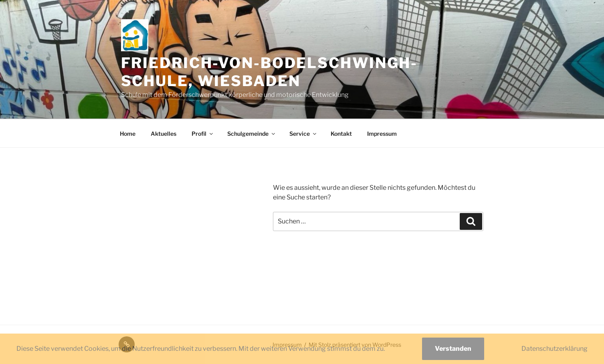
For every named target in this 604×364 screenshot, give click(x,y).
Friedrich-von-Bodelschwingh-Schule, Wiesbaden (270, 72)
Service (303, 134)
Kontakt (341, 134)
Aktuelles (164, 134)
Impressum (382, 134)
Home (128, 134)
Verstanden (453, 349)
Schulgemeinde (252, 134)
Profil (203, 134)
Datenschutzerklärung (555, 349)
